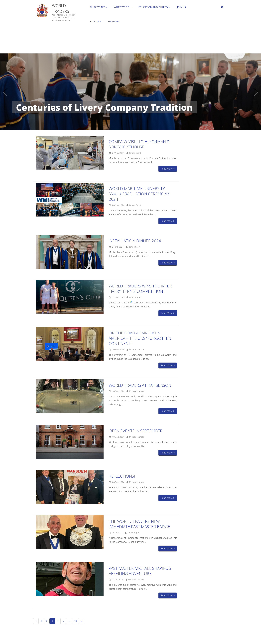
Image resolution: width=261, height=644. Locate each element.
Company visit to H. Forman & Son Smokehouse (139, 144)
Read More (168, 169)
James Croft (134, 153)
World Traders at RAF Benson (140, 385)
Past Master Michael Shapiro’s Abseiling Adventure (140, 571)
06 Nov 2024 (116, 205)
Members (114, 21)
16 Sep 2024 (116, 391)
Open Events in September (136, 431)
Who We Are (99, 7)
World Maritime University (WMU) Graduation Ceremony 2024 (139, 194)
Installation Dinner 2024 (135, 241)
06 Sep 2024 (116, 482)
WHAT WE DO (123, 7)
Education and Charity (154, 7)
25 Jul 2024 (116, 533)
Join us (181, 7)
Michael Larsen (135, 350)
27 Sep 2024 (116, 297)
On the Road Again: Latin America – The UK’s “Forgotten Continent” (140, 338)
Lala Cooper (134, 297)
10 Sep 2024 (116, 437)
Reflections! (122, 476)
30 (75, 621)
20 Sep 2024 (116, 350)
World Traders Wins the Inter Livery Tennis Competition (140, 289)
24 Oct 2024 (116, 247)
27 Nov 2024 (116, 153)
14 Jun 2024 (116, 580)
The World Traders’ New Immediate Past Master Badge (139, 524)
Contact (96, 21)
